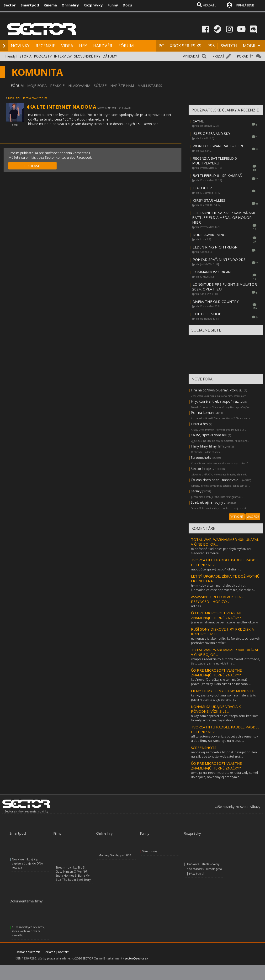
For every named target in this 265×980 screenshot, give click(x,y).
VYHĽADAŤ (191, 56)
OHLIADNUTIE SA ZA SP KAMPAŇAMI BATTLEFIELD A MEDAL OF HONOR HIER (224, 217)
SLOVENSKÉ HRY (87, 56)
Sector (10, 5)
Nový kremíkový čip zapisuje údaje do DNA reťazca (27, 863)
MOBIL (250, 46)
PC (161, 46)
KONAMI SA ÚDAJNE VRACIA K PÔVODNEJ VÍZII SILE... (216, 709)
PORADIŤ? (245, 56)
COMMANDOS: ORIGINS (213, 272)
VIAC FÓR (253, 517)
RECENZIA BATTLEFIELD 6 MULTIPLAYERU (215, 161)
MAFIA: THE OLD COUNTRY (216, 301)
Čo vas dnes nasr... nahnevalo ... (216, 480)
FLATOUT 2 (202, 188)
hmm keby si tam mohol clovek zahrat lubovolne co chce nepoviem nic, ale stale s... (223, 588)
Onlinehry (70, 5)
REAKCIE (57, 85)
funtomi (112, 108)
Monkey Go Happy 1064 (115, 855)
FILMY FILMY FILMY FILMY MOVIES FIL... (224, 691)
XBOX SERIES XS (185, 46)
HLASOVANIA (79, 85)
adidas (196, 606)
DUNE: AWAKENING (209, 235)
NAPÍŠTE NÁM (122, 85)
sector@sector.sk (136, 958)
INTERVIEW (63, 56)
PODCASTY (43, 56)
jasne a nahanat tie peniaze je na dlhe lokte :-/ (225, 622)
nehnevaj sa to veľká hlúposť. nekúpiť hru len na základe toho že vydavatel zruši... (224, 754)
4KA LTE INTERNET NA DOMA (61, 107)
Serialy (196, 491)
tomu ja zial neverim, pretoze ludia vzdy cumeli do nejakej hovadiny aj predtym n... (225, 775)
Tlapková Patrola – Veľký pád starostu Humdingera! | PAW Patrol (205, 869)
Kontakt (63, 952)
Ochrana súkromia (28, 952)
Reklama (49, 952)
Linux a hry (200, 424)
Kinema (50, 5)
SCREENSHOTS (204, 748)
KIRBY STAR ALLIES (209, 200)
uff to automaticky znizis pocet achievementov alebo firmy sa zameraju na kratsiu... (225, 738)
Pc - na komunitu (204, 412)
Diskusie (14, 98)
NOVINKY (20, 46)
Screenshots (201, 457)
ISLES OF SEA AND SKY (212, 133)
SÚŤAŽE (100, 85)
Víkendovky (150, 851)
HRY (83, 46)
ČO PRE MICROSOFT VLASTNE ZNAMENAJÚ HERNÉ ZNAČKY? (216, 615)
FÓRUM (126, 46)
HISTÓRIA (24, 56)
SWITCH (229, 46)
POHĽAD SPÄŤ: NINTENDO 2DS (219, 259)
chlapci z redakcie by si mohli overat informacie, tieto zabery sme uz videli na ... (225, 661)
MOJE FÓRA (37, 85)
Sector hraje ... (202, 469)
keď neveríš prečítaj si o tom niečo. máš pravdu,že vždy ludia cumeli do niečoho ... (221, 682)
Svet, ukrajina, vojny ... (209, 502)
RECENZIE (45, 46)
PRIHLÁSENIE (245, 5)
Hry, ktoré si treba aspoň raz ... (216, 401)
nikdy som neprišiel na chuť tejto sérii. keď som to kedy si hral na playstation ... (225, 718)
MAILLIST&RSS (150, 85)
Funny (113, 5)
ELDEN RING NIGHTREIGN (215, 247)
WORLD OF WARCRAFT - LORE (218, 146)
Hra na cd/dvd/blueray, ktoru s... (217, 390)
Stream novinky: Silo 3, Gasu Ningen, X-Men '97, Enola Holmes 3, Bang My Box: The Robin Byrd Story (73, 874)
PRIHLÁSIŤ (33, 166)
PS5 (211, 46)
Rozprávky (93, 5)
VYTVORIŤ (237, 517)
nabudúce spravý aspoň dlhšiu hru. (217, 569)
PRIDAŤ (218, 56)
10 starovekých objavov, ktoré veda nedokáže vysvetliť (28, 931)
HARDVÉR (103, 46)
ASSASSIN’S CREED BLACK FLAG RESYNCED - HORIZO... (217, 599)
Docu (127, 5)
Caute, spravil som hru (209, 435)
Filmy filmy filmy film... (208, 446)
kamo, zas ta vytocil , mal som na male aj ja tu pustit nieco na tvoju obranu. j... (224, 697)
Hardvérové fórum (34, 98)
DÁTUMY (110, 56)
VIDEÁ (67, 46)
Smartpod (30, 5)
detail (15, 125)
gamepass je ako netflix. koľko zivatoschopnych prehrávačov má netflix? (226, 641)
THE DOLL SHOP (207, 314)
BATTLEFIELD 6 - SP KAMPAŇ (217, 175)
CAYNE (198, 121)
